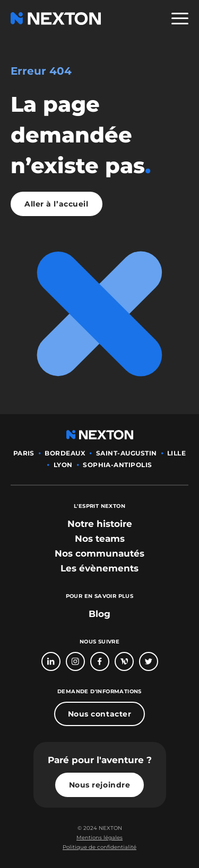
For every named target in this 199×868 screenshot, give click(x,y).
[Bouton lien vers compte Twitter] (149, 661)
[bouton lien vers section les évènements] (99, 568)
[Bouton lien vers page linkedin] (51, 661)
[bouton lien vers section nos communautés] (99, 553)
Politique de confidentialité (99, 847)
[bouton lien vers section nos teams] (100, 539)
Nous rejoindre (100, 785)
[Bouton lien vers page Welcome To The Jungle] (124, 661)
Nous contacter (100, 714)
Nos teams (100, 539)
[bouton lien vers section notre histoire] (100, 524)
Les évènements (99, 568)
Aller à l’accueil (57, 204)
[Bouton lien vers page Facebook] (100, 661)
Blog (99, 614)
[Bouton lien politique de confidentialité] (99, 847)
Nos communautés (99, 553)
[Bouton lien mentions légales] (99, 838)
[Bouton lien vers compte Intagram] (75, 661)
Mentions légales (99, 838)
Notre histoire (100, 524)
